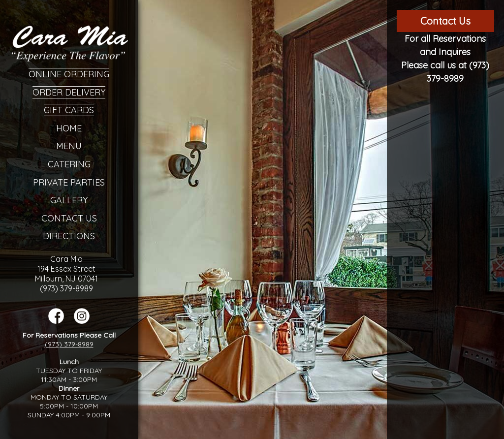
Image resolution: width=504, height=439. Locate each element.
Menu (69, 146)
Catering (69, 164)
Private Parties (69, 182)
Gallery (69, 200)
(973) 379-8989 (69, 344)
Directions (69, 236)
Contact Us (69, 218)
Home (69, 128)
